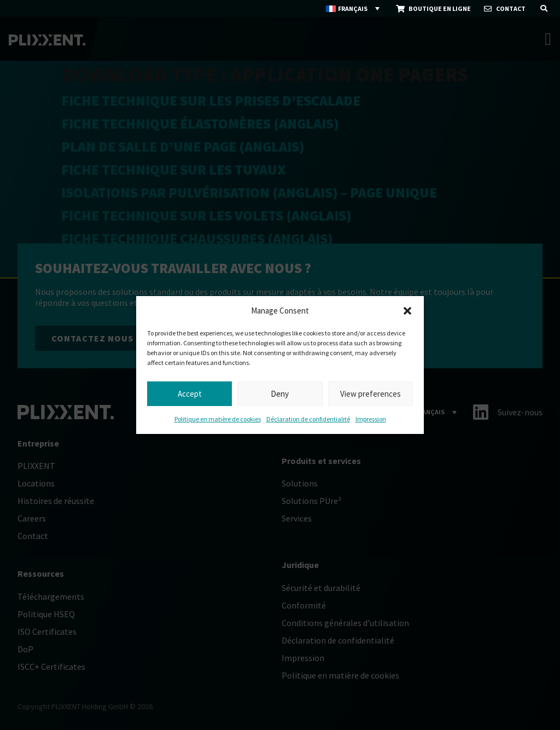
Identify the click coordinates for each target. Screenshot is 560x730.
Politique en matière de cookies (218, 419)
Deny (280, 394)
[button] (407, 311)
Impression (371, 419)
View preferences (371, 394)
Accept (190, 394)
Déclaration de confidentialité (308, 419)
